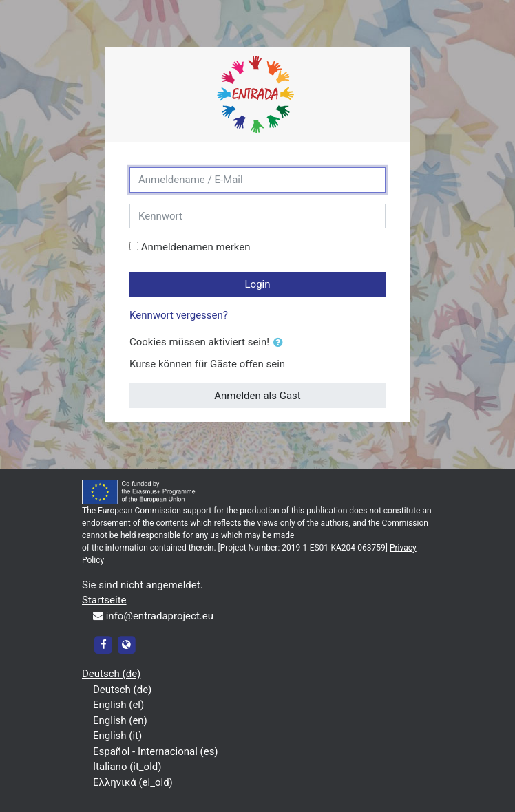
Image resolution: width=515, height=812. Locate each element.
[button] (281, 343)
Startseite (104, 600)
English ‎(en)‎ (120, 720)
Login (258, 284)
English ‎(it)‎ (117, 736)
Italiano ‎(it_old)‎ (127, 767)
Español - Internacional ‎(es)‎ (156, 751)
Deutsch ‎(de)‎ (111, 674)
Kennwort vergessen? (179, 315)
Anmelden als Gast (257, 396)
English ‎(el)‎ (118, 705)
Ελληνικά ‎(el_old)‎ (133, 782)
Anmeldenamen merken (196, 247)
